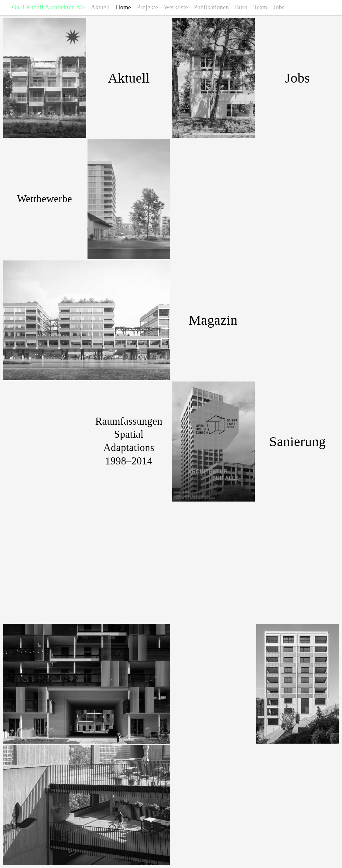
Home (123, 7)
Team (260, 7)
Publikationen (212, 7)
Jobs (279, 7)
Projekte (147, 7)
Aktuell (100, 7)
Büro (241, 7)
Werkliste (176, 7)
